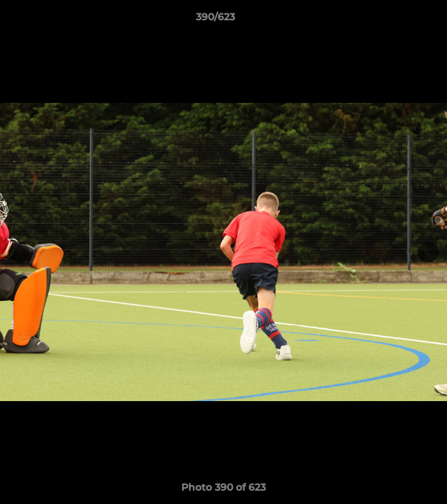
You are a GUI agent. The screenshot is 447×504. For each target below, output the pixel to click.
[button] (397, 20)
